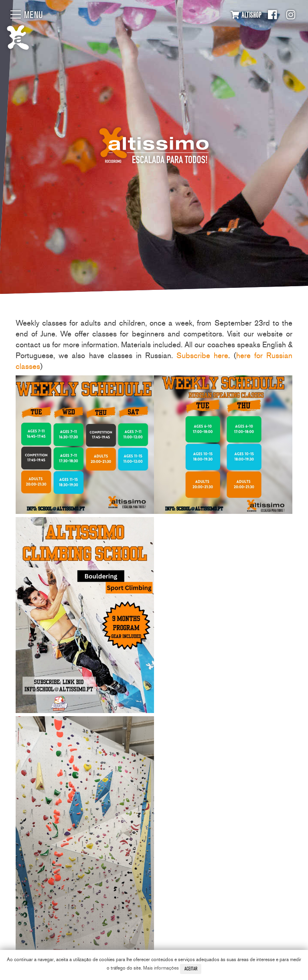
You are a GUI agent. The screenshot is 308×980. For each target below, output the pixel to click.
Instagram (291, 15)
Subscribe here (202, 356)
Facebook (272, 15)
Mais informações (161, 968)
